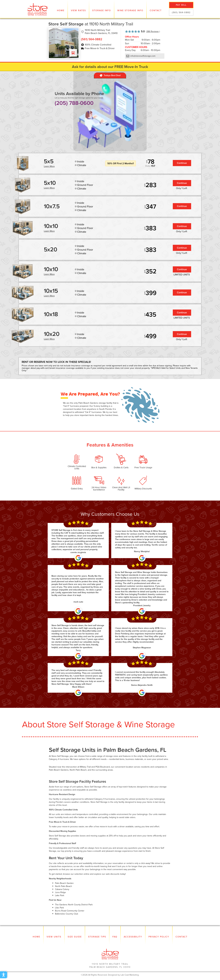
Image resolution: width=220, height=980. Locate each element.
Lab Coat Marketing (130, 975)
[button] (78, 9)
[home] (37, 9)
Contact (156, 10)
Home (61, 10)
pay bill (181, 5)
